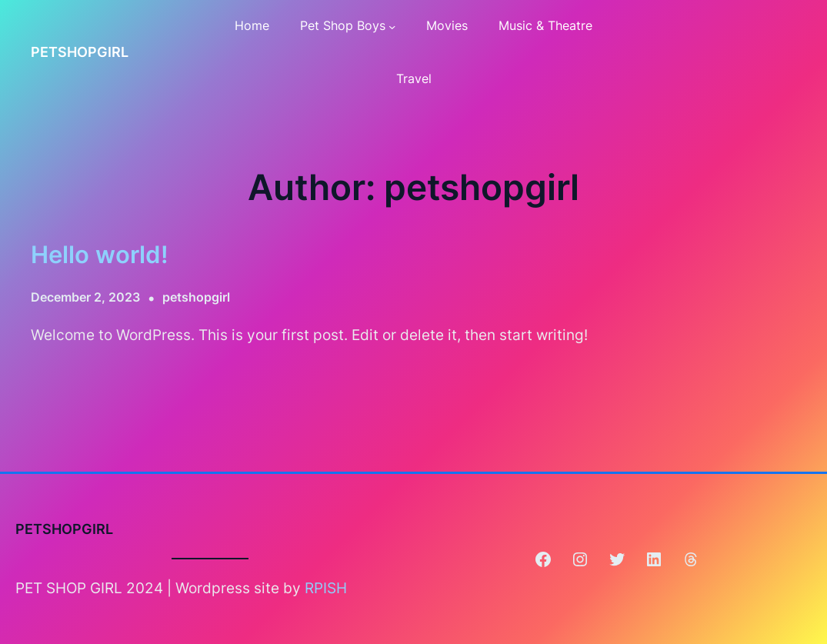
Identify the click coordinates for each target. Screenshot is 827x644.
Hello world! (100, 254)
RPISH (326, 588)
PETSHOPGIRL (80, 52)
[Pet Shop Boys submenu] (392, 27)
